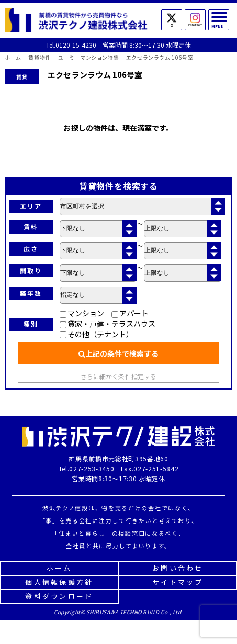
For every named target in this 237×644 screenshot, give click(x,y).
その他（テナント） (97, 334)
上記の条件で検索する (118, 353)
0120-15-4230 (76, 45)
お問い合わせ (178, 568)
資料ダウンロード (59, 596)
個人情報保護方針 (59, 582)
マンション (82, 313)
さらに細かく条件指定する (118, 376)
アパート (130, 313)
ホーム (59, 568)
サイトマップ (178, 582)
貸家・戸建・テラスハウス (108, 324)
